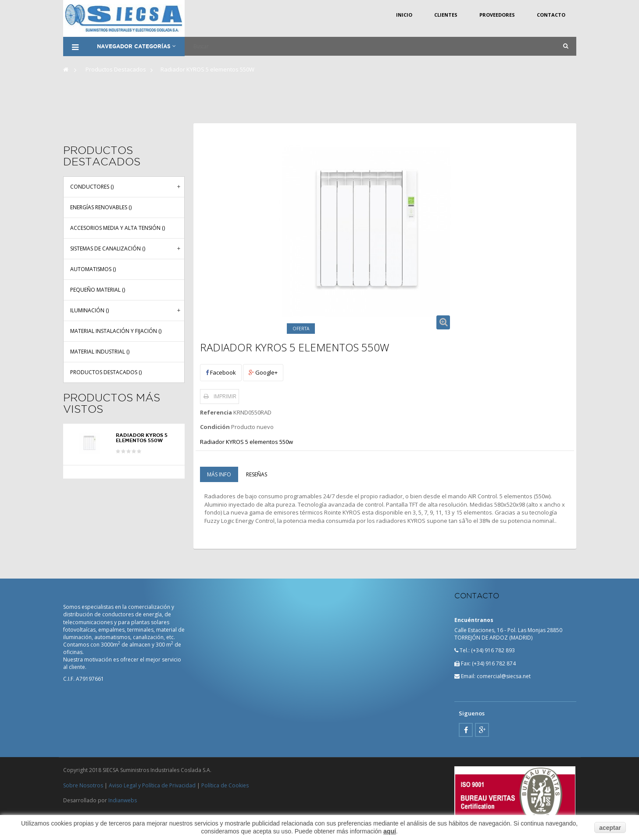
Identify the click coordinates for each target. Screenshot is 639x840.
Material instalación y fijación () (116, 331)
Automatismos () (93, 269)
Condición (215, 427)
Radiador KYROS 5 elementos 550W (142, 437)
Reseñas (257, 474)
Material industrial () (100, 351)
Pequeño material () (98, 289)
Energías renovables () (101, 207)
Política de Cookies (225, 785)
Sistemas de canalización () (108, 248)
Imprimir (225, 396)
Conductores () (92, 186)
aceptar (610, 828)
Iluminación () (89, 310)
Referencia (216, 412)
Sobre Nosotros (83, 785)
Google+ (263, 372)
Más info (219, 474)
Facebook (221, 372)
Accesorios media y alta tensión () (118, 227)
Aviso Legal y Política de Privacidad (152, 785)
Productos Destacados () (106, 372)
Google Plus (482, 730)
